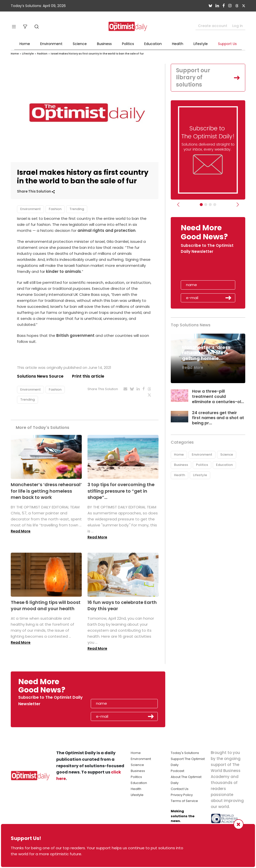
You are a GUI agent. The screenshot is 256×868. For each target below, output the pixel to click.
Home (25, 44)
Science (80, 44)
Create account (213, 26)
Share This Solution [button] (36, 191)
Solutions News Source (40, 376)
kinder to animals (63, 271)
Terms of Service (184, 801)
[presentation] (210, 269)
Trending (77, 209)
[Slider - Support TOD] (210, 205)
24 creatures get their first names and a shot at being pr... (218, 418)
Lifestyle (201, 44)
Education (153, 44)
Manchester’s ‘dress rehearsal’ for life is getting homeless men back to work (46, 491)
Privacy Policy (182, 795)
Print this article (88, 376)
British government (75, 335)
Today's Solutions (185, 753)
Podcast (177, 771)
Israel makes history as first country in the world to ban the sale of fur (97, 54)
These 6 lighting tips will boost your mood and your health (46, 605)
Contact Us (180, 789)
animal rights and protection (106, 230)
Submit (228, 298)
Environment (51, 44)
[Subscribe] (201, 205)
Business (104, 44)
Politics (128, 44)
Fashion (42, 54)
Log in (237, 26)
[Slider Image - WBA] (206, 205)
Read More (21, 531)
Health (178, 44)
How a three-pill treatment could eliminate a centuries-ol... (218, 396)
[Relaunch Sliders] (215, 205)
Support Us (227, 44)
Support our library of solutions (193, 78)
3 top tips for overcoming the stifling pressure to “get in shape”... (121, 491)
